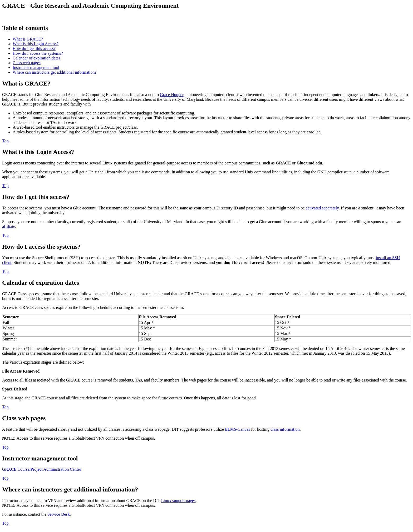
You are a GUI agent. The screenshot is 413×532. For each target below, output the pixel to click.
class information (285, 429)
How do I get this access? (34, 49)
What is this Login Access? (36, 44)
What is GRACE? (28, 39)
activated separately (322, 208)
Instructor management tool (36, 67)
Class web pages (27, 63)
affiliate (9, 226)
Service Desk (59, 514)
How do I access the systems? (38, 53)
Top (5, 141)
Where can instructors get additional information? (55, 72)
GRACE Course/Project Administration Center (42, 469)
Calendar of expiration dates (36, 58)
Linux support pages (178, 501)
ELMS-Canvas (237, 429)
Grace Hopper (172, 95)
